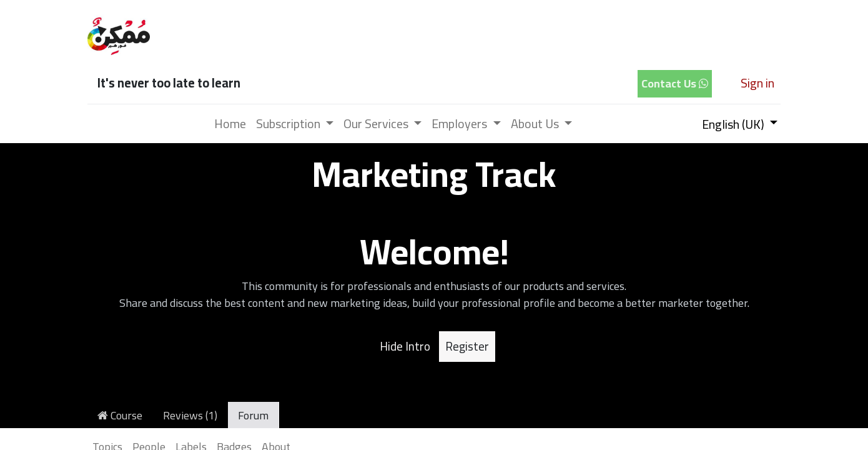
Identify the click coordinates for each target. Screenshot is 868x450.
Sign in (757, 83)
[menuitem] (230, 124)
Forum (253, 415)
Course (120, 415)
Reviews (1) (190, 415)
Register (467, 346)
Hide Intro (405, 346)
